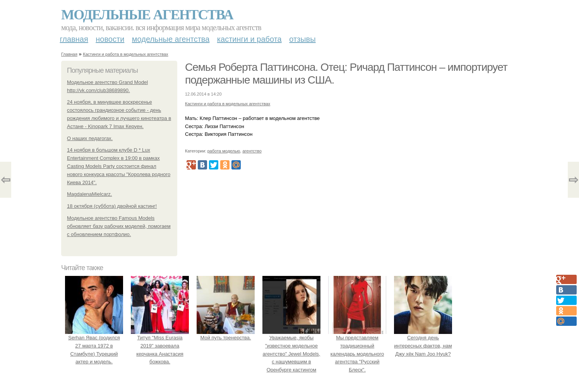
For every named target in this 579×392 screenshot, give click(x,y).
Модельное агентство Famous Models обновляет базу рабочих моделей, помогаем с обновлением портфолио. (119, 226)
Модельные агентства (147, 15)
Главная (74, 39)
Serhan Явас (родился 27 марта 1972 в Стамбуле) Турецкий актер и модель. (94, 346)
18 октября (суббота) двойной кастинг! (112, 206)
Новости (110, 39)
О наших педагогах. (90, 138)
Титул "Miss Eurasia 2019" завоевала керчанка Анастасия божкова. (160, 346)
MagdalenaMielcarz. (89, 194)
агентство (252, 151)
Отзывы (302, 39)
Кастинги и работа (249, 39)
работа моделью (224, 151)
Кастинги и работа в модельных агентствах (125, 54)
